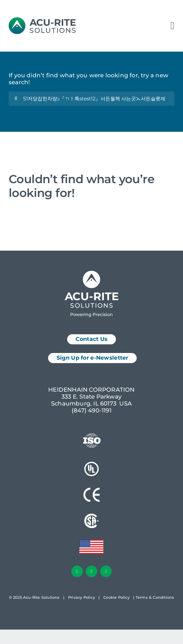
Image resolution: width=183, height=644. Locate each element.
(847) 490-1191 (91, 410)
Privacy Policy (82, 597)
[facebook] (77, 571)
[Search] (16, 99)
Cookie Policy (116, 597)
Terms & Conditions (155, 597)
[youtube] (106, 571)
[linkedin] (91, 571)
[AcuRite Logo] (42, 20)
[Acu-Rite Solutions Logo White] (91, 274)
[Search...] (91, 99)
